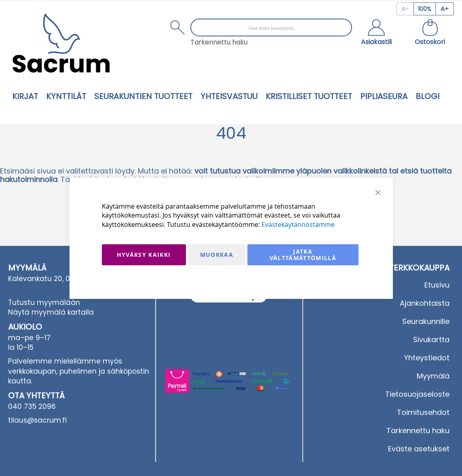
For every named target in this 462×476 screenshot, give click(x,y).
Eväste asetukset (419, 449)
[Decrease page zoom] (405, 9)
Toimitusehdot (423, 412)
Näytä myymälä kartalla (51, 312)
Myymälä (433, 376)
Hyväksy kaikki (144, 255)
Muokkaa (217, 255)
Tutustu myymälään (44, 303)
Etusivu (437, 285)
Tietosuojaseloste (417, 394)
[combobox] (271, 28)
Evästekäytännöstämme (298, 224)
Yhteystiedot (427, 358)
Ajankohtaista (425, 303)
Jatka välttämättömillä (303, 255)
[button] (376, 33)
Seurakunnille (426, 321)
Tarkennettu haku (219, 42)
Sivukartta (431, 340)
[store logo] (61, 43)
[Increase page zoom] (445, 9)
